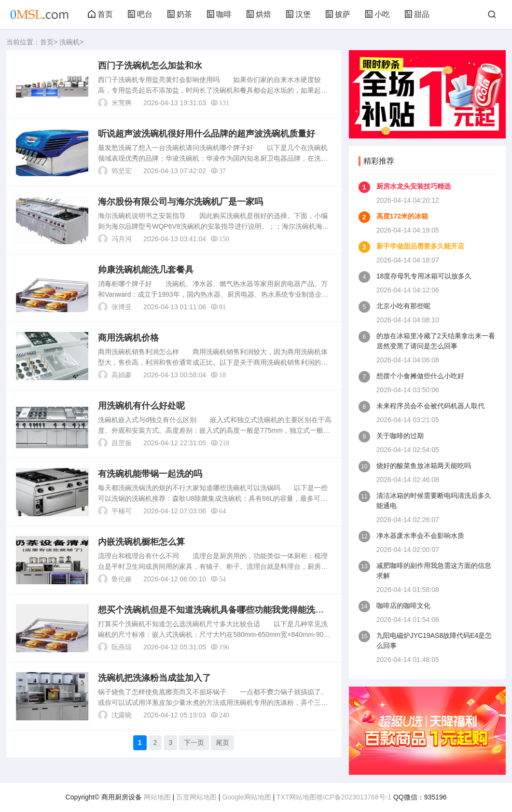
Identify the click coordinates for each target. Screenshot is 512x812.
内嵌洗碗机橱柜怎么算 (141, 542)
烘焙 (259, 14)
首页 (100, 14)
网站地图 (157, 797)
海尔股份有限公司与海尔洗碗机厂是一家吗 (180, 202)
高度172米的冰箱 (402, 216)
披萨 (338, 14)
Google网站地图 (246, 797)
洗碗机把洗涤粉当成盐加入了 (154, 678)
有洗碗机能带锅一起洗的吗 (150, 474)
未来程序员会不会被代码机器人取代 (430, 406)
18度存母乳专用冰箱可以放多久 (424, 276)
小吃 (377, 14)
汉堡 (298, 14)
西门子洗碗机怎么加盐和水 (150, 66)
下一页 (194, 743)
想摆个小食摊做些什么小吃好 (420, 376)
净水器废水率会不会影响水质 (420, 536)
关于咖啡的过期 (400, 436)
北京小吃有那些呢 (403, 306)
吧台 (140, 14)
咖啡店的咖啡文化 (403, 606)
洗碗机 (69, 42)
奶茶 (180, 14)
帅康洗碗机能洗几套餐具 (146, 270)
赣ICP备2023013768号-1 (354, 797)
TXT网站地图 (296, 797)
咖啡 (219, 14)
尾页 (222, 743)
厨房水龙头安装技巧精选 (414, 186)
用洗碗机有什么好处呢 (141, 406)
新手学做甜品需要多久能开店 (420, 246)
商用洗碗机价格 (128, 338)
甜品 (417, 14)
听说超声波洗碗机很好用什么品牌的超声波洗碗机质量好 (207, 134)
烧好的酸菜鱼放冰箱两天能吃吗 (424, 466)
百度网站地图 (196, 797)
